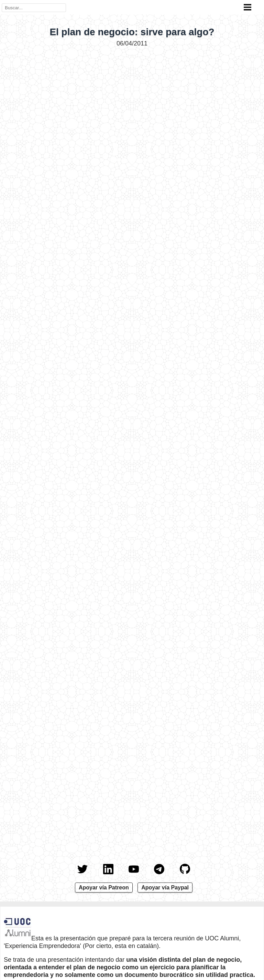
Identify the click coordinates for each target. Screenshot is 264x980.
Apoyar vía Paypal (165, 888)
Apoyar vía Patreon (104, 888)
